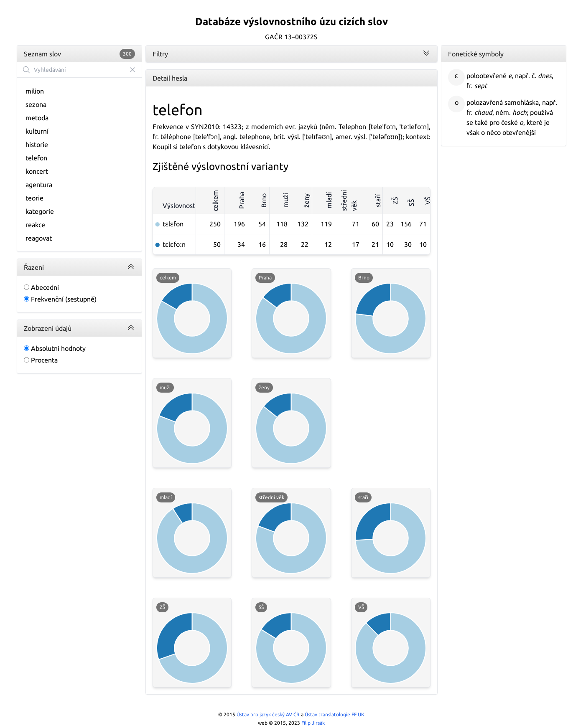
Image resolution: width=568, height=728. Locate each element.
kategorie (40, 211)
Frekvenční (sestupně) (60, 299)
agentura (39, 185)
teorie (34, 198)
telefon (36, 158)
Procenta (41, 360)
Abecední (41, 287)
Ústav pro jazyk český (268, 714)
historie (37, 145)
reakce (35, 225)
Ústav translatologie (335, 714)
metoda (37, 118)
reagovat (39, 238)
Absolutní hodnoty (55, 348)
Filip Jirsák (313, 723)
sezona (36, 104)
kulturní (37, 131)
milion (35, 91)
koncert (37, 171)
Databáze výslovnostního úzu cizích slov (292, 22)
